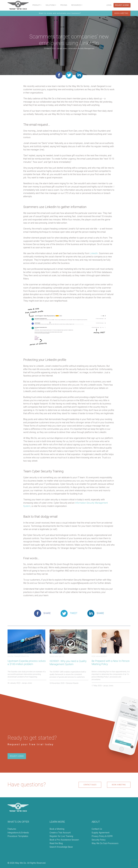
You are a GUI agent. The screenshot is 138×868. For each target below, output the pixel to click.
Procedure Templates (18, 836)
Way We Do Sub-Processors (105, 843)
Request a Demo (122, 5)
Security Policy (99, 840)
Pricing (64, 5)
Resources (76, 5)
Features (12, 829)
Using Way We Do (57, 656)
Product (36, 5)
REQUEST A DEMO (17, 756)
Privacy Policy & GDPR (102, 836)
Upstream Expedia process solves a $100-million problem (27, 663)
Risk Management (99, 656)
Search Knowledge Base (61, 847)
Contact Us (97, 829)
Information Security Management (81, 48)
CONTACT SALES (90, 785)
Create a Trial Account (60, 833)
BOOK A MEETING (121, 13)
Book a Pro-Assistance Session (64, 840)
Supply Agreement (101, 833)
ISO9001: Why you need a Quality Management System (68, 663)
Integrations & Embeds (18, 833)
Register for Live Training (61, 836)
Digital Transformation (18, 656)
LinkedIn (94, 253)
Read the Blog (56, 843)
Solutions (50, 5)
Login (109, 5)
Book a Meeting (57, 829)
